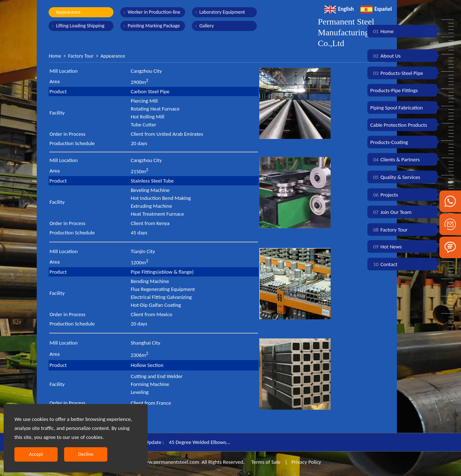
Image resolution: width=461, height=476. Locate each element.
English (339, 9)
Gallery (206, 26)
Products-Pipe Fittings (394, 90)
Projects (384, 195)
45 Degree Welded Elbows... (200, 442)
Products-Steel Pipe (397, 73)
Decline (86, 454)
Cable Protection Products (399, 125)
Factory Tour (81, 56)
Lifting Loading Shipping (80, 26)
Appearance (68, 12)
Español (376, 9)
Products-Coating (389, 142)
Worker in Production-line (154, 12)
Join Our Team (391, 212)
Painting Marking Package (154, 26)
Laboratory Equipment (222, 12)
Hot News (386, 247)
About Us (385, 56)
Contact (384, 264)
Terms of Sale (265, 462)
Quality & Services (395, 177)
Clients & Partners (395, 160)
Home (55, 56)
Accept (36, 454)
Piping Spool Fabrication (397, 108)
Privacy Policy (306, 462)
